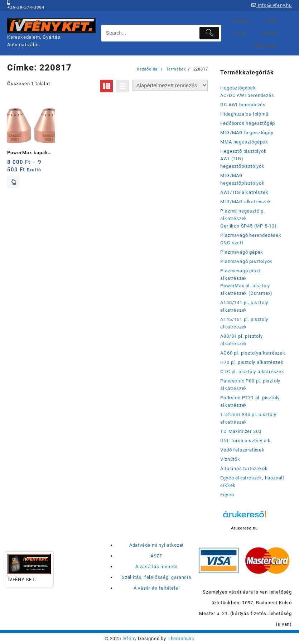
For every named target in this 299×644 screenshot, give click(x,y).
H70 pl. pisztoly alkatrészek (252, 362)
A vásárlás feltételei (157, 588)
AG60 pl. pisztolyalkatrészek (253, 353)
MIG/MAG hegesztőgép (247, 133)
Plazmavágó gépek (242, 252)
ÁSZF (156, 556)
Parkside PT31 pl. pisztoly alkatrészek (250, 401)
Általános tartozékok (244, 469)
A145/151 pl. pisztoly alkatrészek (244, 323)
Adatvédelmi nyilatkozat (156, 545)
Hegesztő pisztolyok (243, 151)
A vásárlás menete (157, 567)
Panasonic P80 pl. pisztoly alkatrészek (250, 385)
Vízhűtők (230, 459)
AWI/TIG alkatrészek (244, 192)
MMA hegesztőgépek (244, 142)
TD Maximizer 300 (241, 431)
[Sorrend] (170, 85)
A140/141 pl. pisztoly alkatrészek (244, 306)
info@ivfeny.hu (272, 5)
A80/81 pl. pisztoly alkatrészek (241, 340)
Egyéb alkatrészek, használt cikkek (252, 482)
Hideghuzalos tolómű (244, 114)
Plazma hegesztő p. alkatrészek (242, 215)
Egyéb (227, 495)
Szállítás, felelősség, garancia (156, 577)
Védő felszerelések (242, 450)
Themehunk (181, 638)
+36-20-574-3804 (26, 7)
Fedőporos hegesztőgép (248, 123)
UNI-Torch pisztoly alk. (246, 441)
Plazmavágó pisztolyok (246, 261)
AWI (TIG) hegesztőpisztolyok (242, 162)
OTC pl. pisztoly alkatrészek (252, 372)
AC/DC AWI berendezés (247, 95)
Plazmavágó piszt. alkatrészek (241, 274)
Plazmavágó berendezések (251, 235)
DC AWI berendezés (243, 105)
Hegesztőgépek (238, 88)
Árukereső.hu (244, 528)
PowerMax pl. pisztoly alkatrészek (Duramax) (246, 289)
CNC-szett (232, 243)
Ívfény (130, 638)
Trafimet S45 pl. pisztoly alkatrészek (248, 418)
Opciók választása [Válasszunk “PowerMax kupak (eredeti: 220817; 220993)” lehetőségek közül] (13, 182)
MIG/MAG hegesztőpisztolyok (242, 179)
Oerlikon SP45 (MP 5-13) (248, 226)
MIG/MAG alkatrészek (245, 202)
